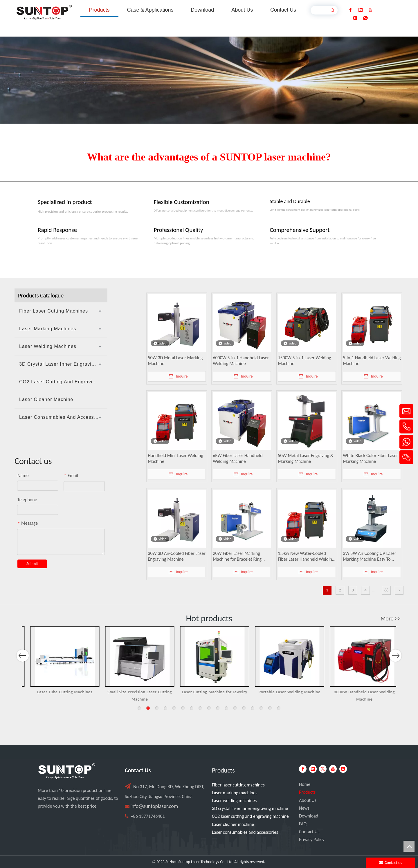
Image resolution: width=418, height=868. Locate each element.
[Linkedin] (361, 10)
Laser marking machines (235, 793)
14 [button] (253, 708)
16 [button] (270, 708)
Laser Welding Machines (48, 346)
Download (309, 816)
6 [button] (183, 708)
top (409, 846)
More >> (391, 618)
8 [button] (200, 708)
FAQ (303, 824)
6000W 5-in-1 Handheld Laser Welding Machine (241, 361)
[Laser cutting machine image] (209, 80)
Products (307, 792)
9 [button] (209, 708)
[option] (59, 665)
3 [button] (157, 708)
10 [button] (218, 708)
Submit (32, 564)
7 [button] (192, 708)
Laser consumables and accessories (245, 832)
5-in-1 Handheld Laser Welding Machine (372, 361)
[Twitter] (323, 769)
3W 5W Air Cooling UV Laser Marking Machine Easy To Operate (370, 556)
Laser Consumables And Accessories (62, 417)
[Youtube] (370, 10)
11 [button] (226, 708)
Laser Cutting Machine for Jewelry (284, 692)
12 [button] (235, 708)
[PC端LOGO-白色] (67, 771)
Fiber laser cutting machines (238, 785)
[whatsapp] (365, 18)
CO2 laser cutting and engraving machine (250, 816)
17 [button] (279, 708)
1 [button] (139, 708)
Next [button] (395, 671)
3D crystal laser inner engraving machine (250, 808)
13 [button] (244, 708)
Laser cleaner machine (233, 824)
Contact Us (309, 832)
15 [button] (261, 708)
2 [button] (148, 708)
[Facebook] (350, 10)
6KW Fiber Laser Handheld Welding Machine (238, 458)
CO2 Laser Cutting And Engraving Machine (63, 382)
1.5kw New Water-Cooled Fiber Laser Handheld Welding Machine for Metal (306, 556)
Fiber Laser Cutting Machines (54, 311)
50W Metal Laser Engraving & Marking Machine (306, 458)
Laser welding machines (234, 801)
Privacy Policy (312, 839)
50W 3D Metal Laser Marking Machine (175, 361)
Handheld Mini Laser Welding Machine (175, 458)
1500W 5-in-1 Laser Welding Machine (304, 361)
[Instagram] (355, 18)
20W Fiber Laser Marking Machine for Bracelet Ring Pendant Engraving (237, 556)
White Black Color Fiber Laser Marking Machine (370, 458)
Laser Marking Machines (48, 329)
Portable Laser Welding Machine (359, 692)
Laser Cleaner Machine (46, 399)
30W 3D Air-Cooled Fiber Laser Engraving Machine (176, 556)
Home (305, 784)
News (304, 808)
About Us (308, 800)
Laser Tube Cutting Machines (134, 692)
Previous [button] (23, 671)
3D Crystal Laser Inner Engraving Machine (63, 364)
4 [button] (165, 708)
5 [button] (174, 708)
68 (386, 590)
